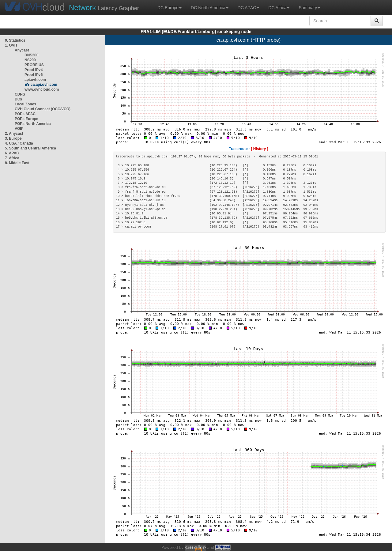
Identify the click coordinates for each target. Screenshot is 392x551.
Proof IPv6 (34, 75)
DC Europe (170, 8)
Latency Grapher (104, 8)
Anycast (22, 50)
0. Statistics (15, 40)
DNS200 (31, 55)
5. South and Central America (30, 148)
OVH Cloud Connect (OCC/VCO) (43, 109)
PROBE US (34, 65)
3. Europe (13, 138)
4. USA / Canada (19, 143)
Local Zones (25, 104)
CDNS (20, 94)
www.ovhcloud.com (42, 89)
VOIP (19, 129)
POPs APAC (25, 114)
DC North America (210, 8)
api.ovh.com (35, 80)
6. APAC (12, 153)
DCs (18, 99)
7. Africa (12, 158)
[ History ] (260, 149)
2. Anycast (14, 134)
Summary (309, 8)
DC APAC (248, 8)
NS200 (30, 60)
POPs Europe (26, 119)
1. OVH (11, 45)
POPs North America (33, 124)
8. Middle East (17, 163)
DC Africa (279, 8)
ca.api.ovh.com (44, 85)
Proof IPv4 (34, 70)
